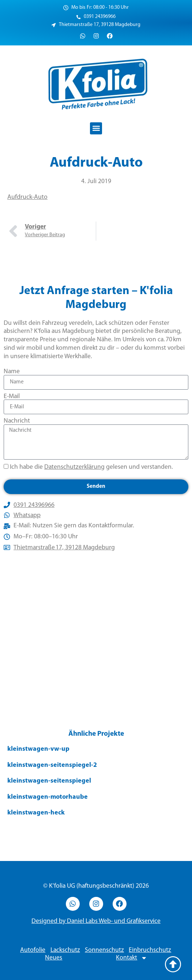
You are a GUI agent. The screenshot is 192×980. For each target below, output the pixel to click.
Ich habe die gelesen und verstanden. (91, 467)
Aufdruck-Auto (27, 197)
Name (12, 372)
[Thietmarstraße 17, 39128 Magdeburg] (96, 639)
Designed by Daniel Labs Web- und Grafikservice (96, 921)
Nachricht (17, 421)
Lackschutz (65, 950)
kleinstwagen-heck (36, 813)
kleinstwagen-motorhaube (48, 797)
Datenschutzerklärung (74, 467)
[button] (96, 128)
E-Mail (12, 396)
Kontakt (132, 958)
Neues (54, 958)
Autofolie (33, 950)
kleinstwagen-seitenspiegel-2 (52, 765)
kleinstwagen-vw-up (38, 749)
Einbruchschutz (150, 950)
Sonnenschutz (104, 950)
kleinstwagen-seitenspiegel (49, 781)
